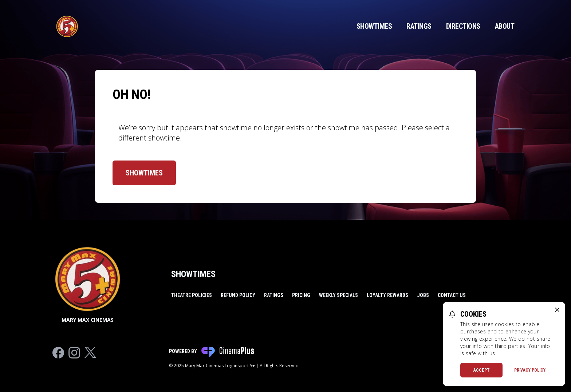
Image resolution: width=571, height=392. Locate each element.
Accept (482, 370)
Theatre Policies (192, 295)
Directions (463, 26)
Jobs (423, 295)
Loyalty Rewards (387, 295)
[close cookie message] (557, 310)
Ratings (419, 26)
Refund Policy (238, 295)
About (505, 26)
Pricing (301, 295)
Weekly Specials (338, 295)
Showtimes (374, 26)
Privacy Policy (530, 370)
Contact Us (452, 295)
